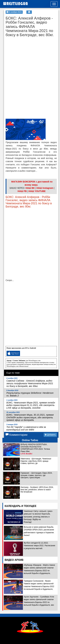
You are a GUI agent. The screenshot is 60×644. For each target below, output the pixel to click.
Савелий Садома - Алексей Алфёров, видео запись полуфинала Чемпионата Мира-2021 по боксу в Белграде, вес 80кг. (30, 382)
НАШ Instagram (45, 188)
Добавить (50, 435)
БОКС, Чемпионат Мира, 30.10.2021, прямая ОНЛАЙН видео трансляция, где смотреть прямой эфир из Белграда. (30, 416)
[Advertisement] (30, 58)
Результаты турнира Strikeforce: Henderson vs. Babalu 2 (30, 393)
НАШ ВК (30, 188)
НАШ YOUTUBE (37, 191)
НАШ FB (22, 191)
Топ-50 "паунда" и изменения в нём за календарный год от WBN (26, 427)
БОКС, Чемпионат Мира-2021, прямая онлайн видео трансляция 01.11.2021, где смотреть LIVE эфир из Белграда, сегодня (31, 404)
